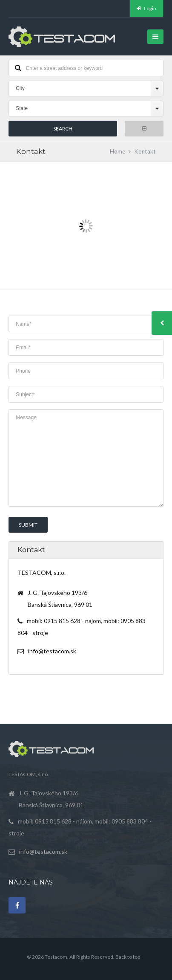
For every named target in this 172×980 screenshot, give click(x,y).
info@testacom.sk (52, 651)
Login (146, 8)
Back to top (128, 957)
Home (118, 151)
